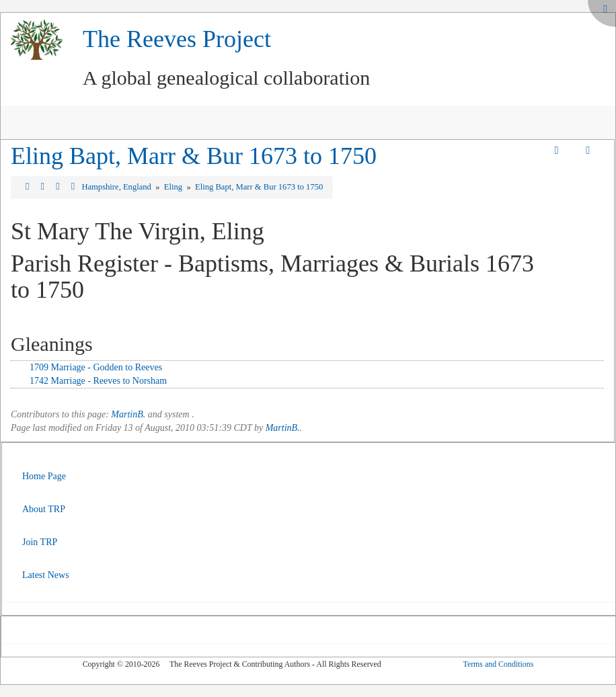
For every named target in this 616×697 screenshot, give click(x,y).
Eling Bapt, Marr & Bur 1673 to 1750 (194, 156)
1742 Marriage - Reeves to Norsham (98, 381)
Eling (174, 187)
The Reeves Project (177, 39)
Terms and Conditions (498, 664)
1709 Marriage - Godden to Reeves (96, 367)
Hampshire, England (117, 187)
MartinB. (128, 414)
